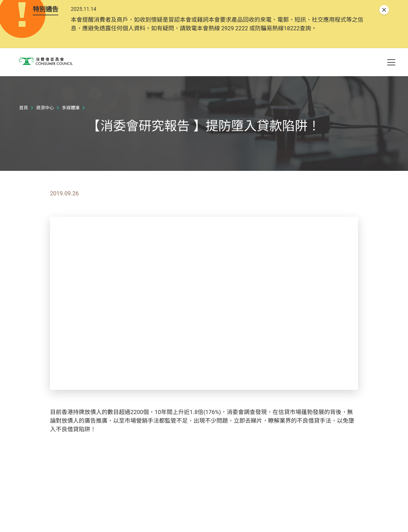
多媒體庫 (71, 131)
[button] (362, 64)
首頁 (24, 131)
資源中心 (45, 131)
